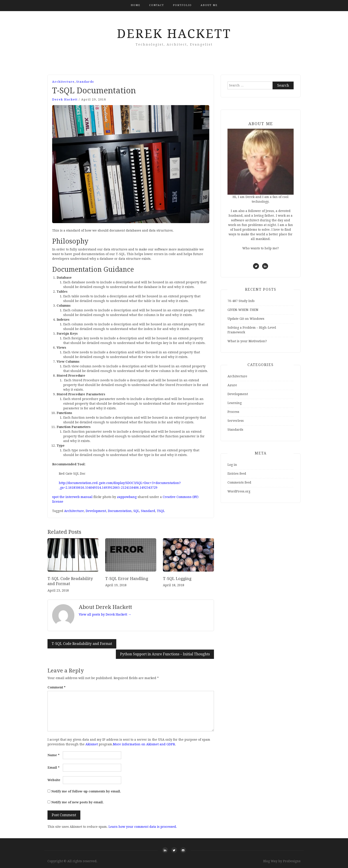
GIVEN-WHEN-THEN (243, 310)
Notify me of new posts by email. (77, 802)
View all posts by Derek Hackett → (105, 614)
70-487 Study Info (241, 301)
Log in (232, 465)
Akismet (92, 744)
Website (54, 780)
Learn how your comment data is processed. (143, 827)
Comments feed (239, 482)
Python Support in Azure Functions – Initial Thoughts (165, 654)
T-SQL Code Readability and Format (82, 644)
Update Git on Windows (246, 319)
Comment (56, 687)
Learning (235, 403)
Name (53, 755)
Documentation (120, 511)
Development (96, 511)
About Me (209, 5)
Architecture (63, 82)
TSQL (161, 511)
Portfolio (182, 5)
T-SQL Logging (177, 579)
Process (233, 412)
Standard (148, 511)
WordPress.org (239, 491)
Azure (232, 385)
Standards (85, 82)
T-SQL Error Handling (127, 579)
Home (135, 5)
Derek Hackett (174, 34)
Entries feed (237, 474)
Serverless (236, 421)
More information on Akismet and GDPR (144, 744)
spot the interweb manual (72, 497)
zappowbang (127, 497)
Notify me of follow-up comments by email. (86, 791)
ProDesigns (292, 861)
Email (53, 768)
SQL (136, 511)
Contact (157, 5)
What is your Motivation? (247, 341)
